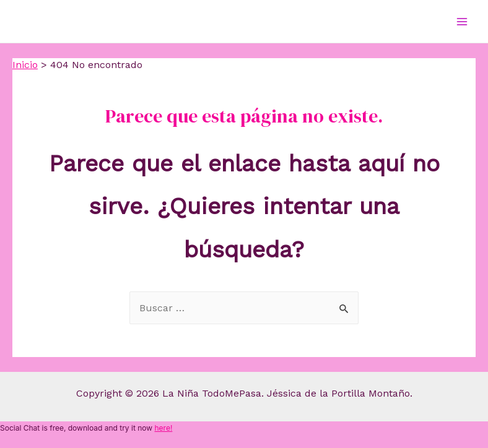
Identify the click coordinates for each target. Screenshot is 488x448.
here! (163, 428)
